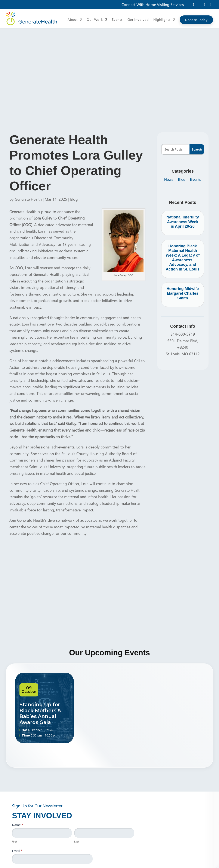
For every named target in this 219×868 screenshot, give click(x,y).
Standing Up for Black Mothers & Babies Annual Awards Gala (40, 713)
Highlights (162, 20)
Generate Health (28, 199)
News (169, 180)
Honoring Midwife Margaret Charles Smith (183, 293)
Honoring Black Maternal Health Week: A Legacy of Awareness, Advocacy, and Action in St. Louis (183, 258)
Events (117, 20)
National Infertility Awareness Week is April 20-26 (183, 222)
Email (17, 851)
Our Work (95, 20)
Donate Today (196, 20)
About (73, 20)
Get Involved (138, 20)
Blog (74, 199)
